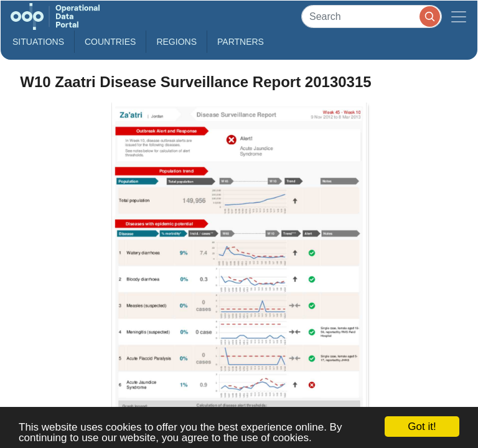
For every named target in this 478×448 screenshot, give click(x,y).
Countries (110, 42)
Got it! (422, 427)
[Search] (372, 16)
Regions (176, 42)
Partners (241, 42)
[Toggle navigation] (459, 16)
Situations (38, 42)
